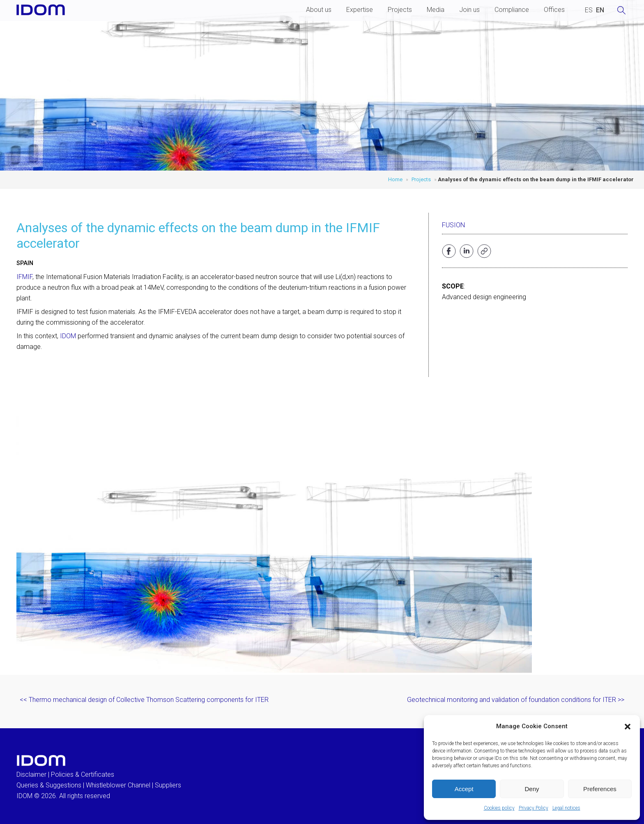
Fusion (453, 225)
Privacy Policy (534, 808)
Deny (532, 789)
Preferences (600, 789)
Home (395, 179)
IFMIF (24, 277)
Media (436, 10)
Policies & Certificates (83, 774)
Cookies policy (499, 808)
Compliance (512, 10)
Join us (469, 10)
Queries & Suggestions (49, 785)
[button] (628, 727)
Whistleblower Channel (118, 785)
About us (319, 10)
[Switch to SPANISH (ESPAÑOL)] (589, 10)
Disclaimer (31, 774)
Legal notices (566, 808)
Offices (554, 10)
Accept (464, 789)
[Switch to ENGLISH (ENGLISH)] (600, 10)
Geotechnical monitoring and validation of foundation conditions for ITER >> (516, 700)
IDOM (68, 336)
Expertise (360, 10)
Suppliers (168, 785)
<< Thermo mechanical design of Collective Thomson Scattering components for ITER (144, 700)
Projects (400, 10)
